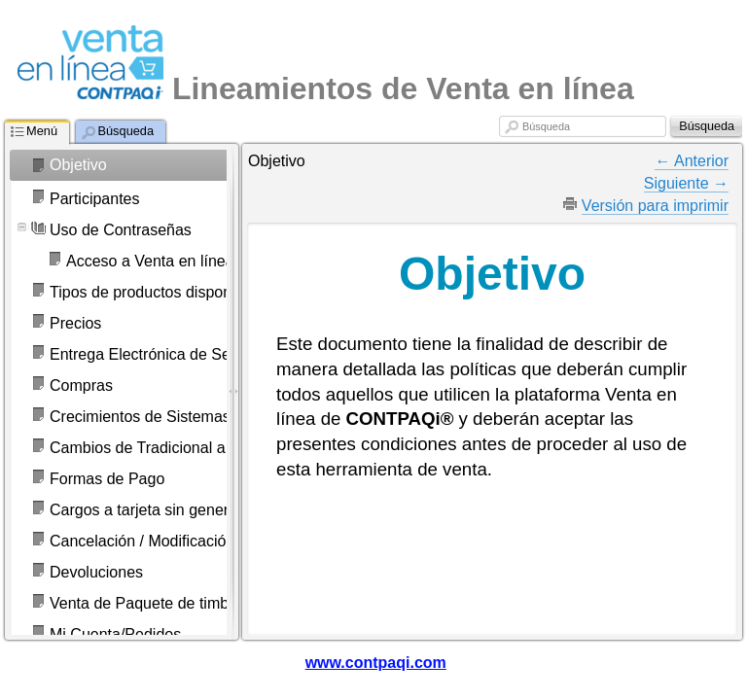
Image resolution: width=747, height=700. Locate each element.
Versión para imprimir (655, 206)
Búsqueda (546, 126)
